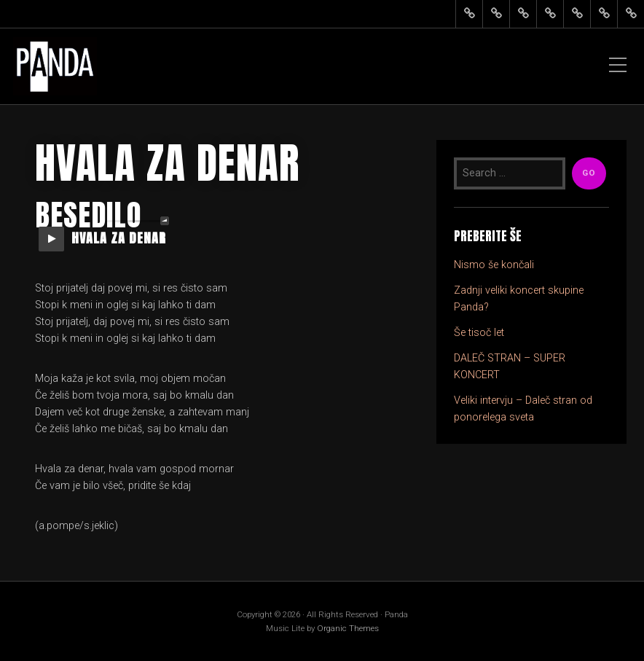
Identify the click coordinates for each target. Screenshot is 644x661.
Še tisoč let (479, 333)
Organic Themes (348, 628)
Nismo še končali (494, 265)
